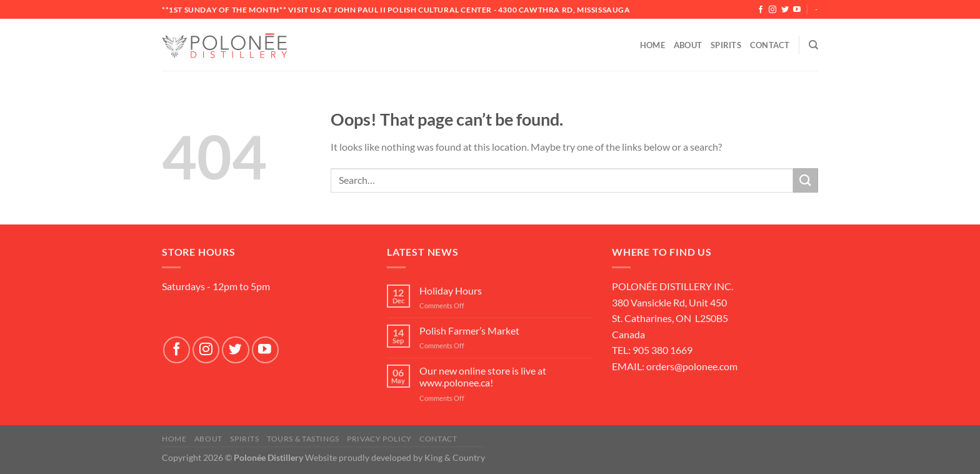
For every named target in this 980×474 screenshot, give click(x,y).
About (688, 45)
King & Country (455, 457)
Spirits (726, 45)
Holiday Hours (451, 290)
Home (652, 45)
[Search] (813, 45)
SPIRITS (244, 439)
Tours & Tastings (303, 439)
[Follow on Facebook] (761, 10)
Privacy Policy (379, 439)
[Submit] (806, 180)
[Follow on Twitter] (785, 10)
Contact (770, 45)
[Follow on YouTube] (797, 10)
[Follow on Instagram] (772, 10)
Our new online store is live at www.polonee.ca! (483, 376)
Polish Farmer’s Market (469, 330)
